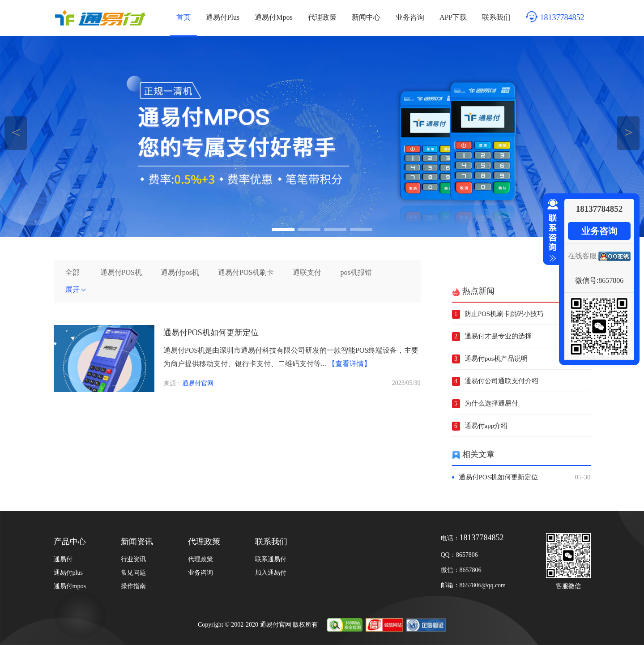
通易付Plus (223, 17)
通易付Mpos (273, 17)
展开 (76, 289)
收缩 (551, 231)
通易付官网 (198, 383)
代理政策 (322, 17)
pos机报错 (356, 272)
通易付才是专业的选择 (498, 336)
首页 (183, 17)
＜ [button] (16, 132)
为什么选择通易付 (491, 403)
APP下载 (453, 17)
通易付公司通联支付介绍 (501, 381)
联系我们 (496, 17)
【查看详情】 (350, 364)
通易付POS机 (121, 272)
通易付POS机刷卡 (246, 272)
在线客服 (582, 256)
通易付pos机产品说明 (496, 359)
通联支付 (307, 272)
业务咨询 (410, 17)
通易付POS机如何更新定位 (211, 333)
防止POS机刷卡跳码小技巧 (504, 314)
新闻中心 (366, 17)
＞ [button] (629, 132)
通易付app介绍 (486, 426)
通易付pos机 (180, 272)
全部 (73, 272)
